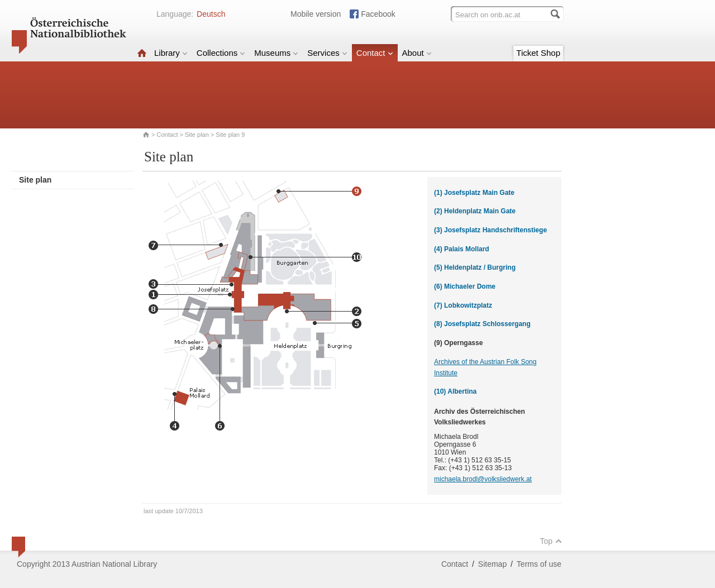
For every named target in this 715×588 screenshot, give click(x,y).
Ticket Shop (538, 53)
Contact (375, 53)
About (417, 53)
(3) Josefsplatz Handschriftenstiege (490, 230)
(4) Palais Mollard (462, 249)
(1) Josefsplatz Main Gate (474, 193)
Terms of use (539, 564)
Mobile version (316, 14)
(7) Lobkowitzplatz (463, 305)
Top (551, 541)
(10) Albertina (455, 391)
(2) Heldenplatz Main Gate (475, 211)
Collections (221, 53)
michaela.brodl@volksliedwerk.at (483, 479)
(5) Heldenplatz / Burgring (475, 267)
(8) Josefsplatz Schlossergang (482, 324)
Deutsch (211, 14)
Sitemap (492, 564)
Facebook (378, 14)
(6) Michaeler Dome (465, 286)
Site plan (197, 135)
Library (171, 53)
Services (327, 53)
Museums (276, 53)
